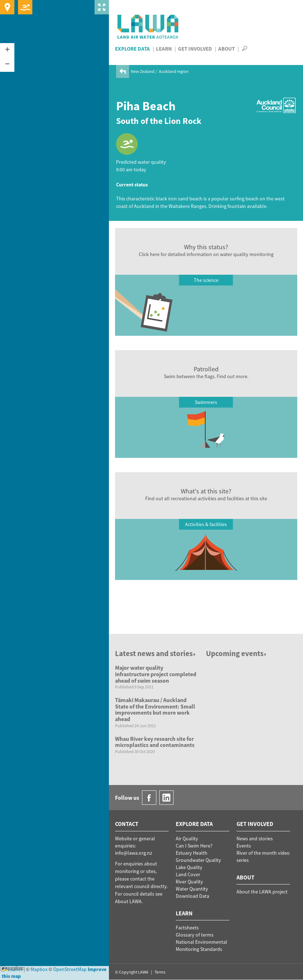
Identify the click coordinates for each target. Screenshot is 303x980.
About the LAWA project (262, 892)
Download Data (192, 896)
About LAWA (128, 901)
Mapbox (12, 969)
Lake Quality (189, 867)
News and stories (255, 839)
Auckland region (174, 71)
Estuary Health (192, 853)
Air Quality (187, 839)
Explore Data (132, 49)
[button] (7, 50)
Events (244, 846)
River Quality (189, 882)
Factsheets (187, 928)
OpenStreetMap (70, 969)
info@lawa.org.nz (134, 853)
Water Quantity (192, 889)
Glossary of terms (195, 935)
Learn (164, 49)
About (226, 49)
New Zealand (143, 71)
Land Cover (188, 874)
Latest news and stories (156, 653)
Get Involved (195, 49)
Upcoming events (237, 653)
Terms (160, 972)
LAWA (148, 27)
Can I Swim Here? (194, 846)
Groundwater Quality (198, 860)
